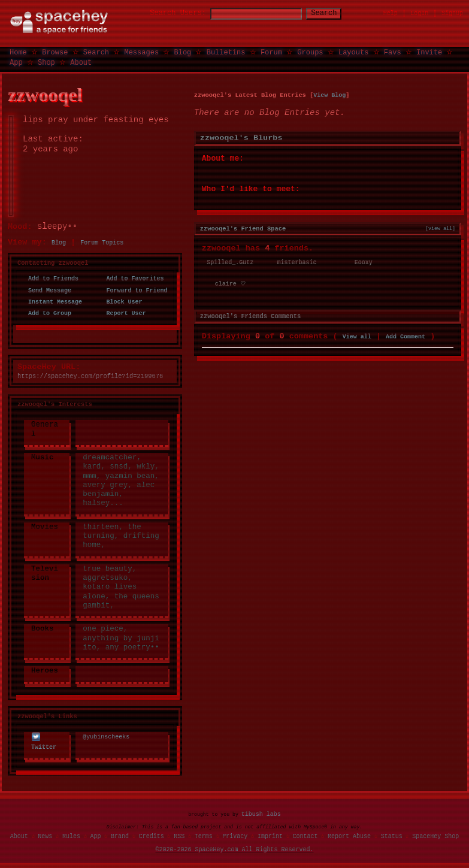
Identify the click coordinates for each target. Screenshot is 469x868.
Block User (120, 302)
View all (357, 335)
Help (391, 13)
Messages (141, 52)
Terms (204, 836)
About (81, 62)
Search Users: (167, 13)
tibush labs (261, 813)
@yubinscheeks (106, 737)
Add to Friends (50, 279)
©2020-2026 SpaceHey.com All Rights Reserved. (235, 849)
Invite (429, 52)
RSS (179, 836)
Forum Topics (102, 243)
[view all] (440, 228)
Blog (182, 52)
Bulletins (226, 52)
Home (18, 52)
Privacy (235, 836)
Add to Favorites (131, 279)
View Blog (329, 95)
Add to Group (46, 313)
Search (335, 13)
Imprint (270, 836)
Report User (122, 313)
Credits (152, 836)
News (45, 836)
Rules (71, 836)
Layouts (353, 52)
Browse (55, 52)
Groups (310, 52)
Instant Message (52, 302)
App (16, 62)
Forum (271, 52)
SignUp (452, 13)
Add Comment (406, 335)
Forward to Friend (133, 291)
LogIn (419, 13)
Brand (120, 836)
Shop (46, 62)
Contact (305, 836)
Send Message (46, 291)
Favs (393, 52)
